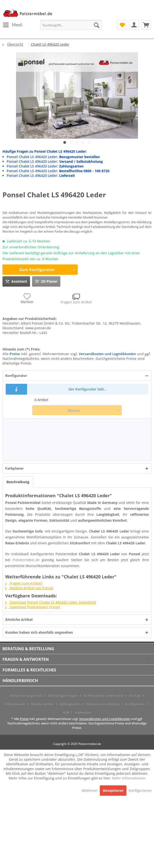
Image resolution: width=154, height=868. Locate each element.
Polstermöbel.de (26, 560)
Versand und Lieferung (103, 704)
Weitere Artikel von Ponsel (29, 588)
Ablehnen (90, 790)
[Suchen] (97, 25)
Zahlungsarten (70, 704)
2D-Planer (46, 281)
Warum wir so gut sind (26, 696)
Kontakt (135, 696)
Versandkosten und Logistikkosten (107, 354)
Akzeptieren (113, 790)
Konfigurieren (135, 704)
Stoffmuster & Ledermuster (103, 696)
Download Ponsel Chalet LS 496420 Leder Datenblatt (51, 602)
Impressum (83, 712)
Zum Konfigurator (47, 269)
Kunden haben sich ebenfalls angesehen (39, 632)
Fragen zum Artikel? (24, 583)
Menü (13, 24)
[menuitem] (12, 25)
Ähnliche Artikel (19, 619)
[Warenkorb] (146, 25)
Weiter (93, 410)
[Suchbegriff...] (71, 25)
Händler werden (42, 704)
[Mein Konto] (134, 25)
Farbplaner (14, 468)
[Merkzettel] (122, 25)
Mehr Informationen (129, 778)
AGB (66, 712)
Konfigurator (16, 376)
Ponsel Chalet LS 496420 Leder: (53, 157)
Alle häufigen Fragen (63, 696)
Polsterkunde (15, 704)
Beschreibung (18, 482)
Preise (15, 354)
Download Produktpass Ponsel (33, 607)
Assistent (16, 281)
